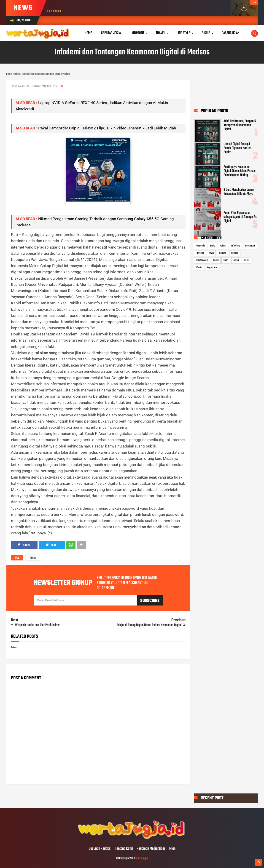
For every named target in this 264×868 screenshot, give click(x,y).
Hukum (223, 246)
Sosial (216, 260)
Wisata (199, 268)
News (211, 253)
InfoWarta (236, 246)
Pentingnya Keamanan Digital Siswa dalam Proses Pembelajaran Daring (240, 171)
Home (88, 33)
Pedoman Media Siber (151, 849)
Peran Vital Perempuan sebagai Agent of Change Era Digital (240, 217)
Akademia (200, 246)
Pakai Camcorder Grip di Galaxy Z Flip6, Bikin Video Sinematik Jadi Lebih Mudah (107, 128)
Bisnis (212, 246)
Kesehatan (250, 246)
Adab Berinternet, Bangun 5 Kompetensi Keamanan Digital (240, 125)
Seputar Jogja (202, 260)
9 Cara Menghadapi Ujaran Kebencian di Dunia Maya (239, 192)
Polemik (235, 253)
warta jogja (142, 859)
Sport (226, 260)
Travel (246, 260)
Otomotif (222, 253)
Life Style (200, 253)
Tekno (33, 558)
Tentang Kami (124, 849)
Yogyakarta (212, 268)
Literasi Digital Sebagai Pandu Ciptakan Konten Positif (237, 148)
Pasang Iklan (231, 33)
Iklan (172, 849)
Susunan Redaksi (100, 849)
